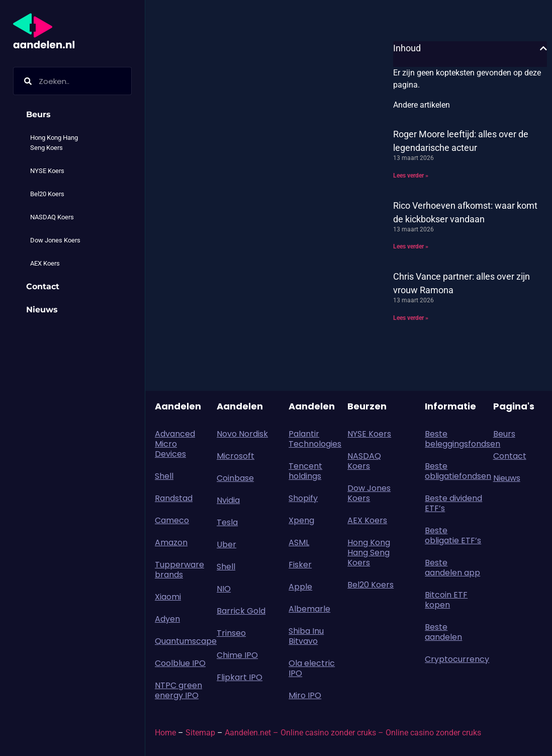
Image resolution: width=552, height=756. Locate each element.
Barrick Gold (241, 611)
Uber (226, 544)
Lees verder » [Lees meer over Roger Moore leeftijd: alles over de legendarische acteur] (411, 176)
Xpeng (301, 520)
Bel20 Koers (47, 194)
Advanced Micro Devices (175, 444)
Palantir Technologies (315, 439)
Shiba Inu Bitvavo (306, 636)
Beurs (41, 115)
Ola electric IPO (312, 668)
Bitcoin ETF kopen (446, 600)
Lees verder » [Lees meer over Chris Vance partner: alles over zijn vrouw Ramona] (411, 318)
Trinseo (231, 633)
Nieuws (42, 310)
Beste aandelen (443, 632)
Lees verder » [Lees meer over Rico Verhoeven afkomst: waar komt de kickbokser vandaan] (411, 246)
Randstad (174, 498)
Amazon (171, 542)
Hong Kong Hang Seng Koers (54, 143)
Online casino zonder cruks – (333, 733)
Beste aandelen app (452, 568)
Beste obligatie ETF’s (453, 535)
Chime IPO (237, 655)
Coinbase (235, 478)
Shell (164, 476)
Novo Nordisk (242, 434)
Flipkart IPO (240, 677)
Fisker (300, 565)
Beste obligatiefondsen (454, 471)
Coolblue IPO (180, 663)
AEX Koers (45, 263)
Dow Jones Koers (55, 240)
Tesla (227, 522)
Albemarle (309, 609)
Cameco (172, 520)
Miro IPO (305, 695)
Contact (43, 286)
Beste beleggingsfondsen (454, 439)
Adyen (167, 619)
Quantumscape (181, 641)
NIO (224, 589)
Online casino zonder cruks (433, 733)
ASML (299, 542)
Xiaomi (168, 597)
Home (165, 733)
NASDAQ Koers (52, 217)
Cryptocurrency (454, 659)
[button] (543, 48)
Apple (300, 587)
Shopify (303, 498)
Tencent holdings (305, 471)
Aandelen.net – (252, 733)
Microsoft (236, 456)
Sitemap (200, 733)
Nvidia (228, 500)
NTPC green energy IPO (178, 690)
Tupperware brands (179, 570)
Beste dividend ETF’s (453, 503)
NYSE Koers (47, 171)
